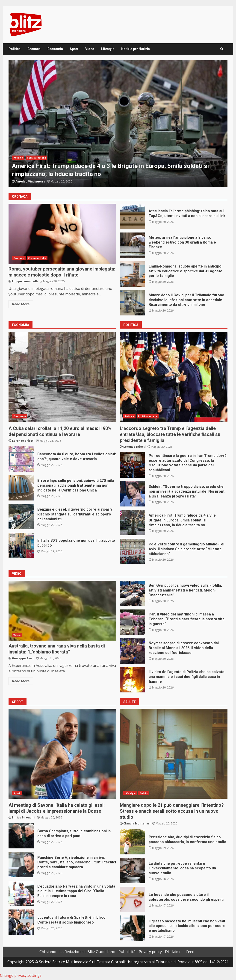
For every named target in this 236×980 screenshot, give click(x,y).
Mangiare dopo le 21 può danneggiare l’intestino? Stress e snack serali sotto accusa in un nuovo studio (174, 754)
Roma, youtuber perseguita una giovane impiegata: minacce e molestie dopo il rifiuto (62, 234)
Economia (55, 49)
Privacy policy (150, 952)
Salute (144, 793)
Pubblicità (127, 952)
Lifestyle (108, 49)
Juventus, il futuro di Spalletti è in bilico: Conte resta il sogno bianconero (21, 922)
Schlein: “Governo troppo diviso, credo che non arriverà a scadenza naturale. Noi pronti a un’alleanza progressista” (133, 494)
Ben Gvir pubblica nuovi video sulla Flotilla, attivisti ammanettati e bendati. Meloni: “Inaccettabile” (133, 593)
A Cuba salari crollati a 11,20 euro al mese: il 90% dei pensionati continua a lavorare (62, 377)
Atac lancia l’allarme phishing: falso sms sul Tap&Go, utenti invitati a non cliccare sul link (133, 216)
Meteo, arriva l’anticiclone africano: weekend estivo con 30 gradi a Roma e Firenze (133, 245)
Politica (15, 49)
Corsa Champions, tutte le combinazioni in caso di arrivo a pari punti (21, 836)
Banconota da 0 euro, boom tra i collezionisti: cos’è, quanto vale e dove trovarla (21, 459)
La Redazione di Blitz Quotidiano (87, 952)
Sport (74, 49)
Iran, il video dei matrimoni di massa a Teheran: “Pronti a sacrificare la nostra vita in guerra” (133, 622)
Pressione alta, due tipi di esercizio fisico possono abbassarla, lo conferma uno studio (133, 842)
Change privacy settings (21, 975)
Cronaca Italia (37, 258)
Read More (21, 304)
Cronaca (34, 49)
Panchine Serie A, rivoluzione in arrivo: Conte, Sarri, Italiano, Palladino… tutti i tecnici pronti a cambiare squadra (21, 865)
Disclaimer (174, 952)
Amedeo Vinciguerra (30, 181)
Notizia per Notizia (136, 49)
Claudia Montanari (137, 823)
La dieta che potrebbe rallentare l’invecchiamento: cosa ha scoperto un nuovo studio (133, 871)
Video (90, 49)
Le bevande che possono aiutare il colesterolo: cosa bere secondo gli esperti (133, 899)
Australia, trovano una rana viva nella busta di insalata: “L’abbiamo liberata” (62, 611)
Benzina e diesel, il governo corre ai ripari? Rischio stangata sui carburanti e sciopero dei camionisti (21, 517)
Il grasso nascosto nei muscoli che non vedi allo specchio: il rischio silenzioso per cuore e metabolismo (133, 928)
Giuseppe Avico (23, 658)
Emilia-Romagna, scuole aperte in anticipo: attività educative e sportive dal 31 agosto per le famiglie (133, 274)
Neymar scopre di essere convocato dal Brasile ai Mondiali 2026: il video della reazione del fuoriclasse (133, 651)
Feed (190, 952)
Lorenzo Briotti (23, 441)
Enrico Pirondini (24, 817)
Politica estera (37, 158)
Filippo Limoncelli (25, 281)
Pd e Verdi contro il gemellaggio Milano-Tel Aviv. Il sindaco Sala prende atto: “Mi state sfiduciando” (133, 551)
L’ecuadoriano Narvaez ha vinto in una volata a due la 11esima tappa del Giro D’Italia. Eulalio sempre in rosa (21, 893)
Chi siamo (48, 952)
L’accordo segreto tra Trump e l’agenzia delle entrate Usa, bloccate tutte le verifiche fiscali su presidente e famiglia (174, 377)
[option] (118, 124)
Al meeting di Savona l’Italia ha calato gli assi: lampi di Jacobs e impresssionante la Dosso (62, 754)
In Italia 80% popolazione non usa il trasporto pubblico (21, 545)
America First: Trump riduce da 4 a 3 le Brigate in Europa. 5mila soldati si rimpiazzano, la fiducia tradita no (118, 124)
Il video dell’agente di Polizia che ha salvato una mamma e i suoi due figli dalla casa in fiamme (133, 680)
